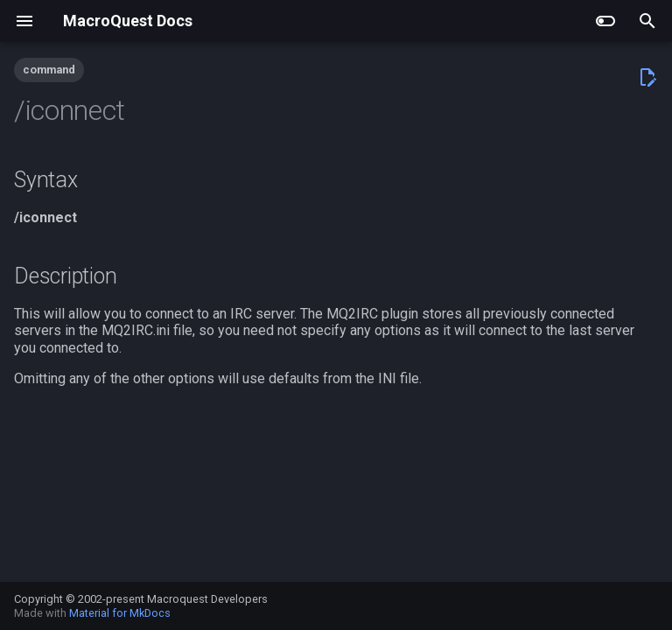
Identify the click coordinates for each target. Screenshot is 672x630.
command (49, 70)
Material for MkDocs (120, 613)
